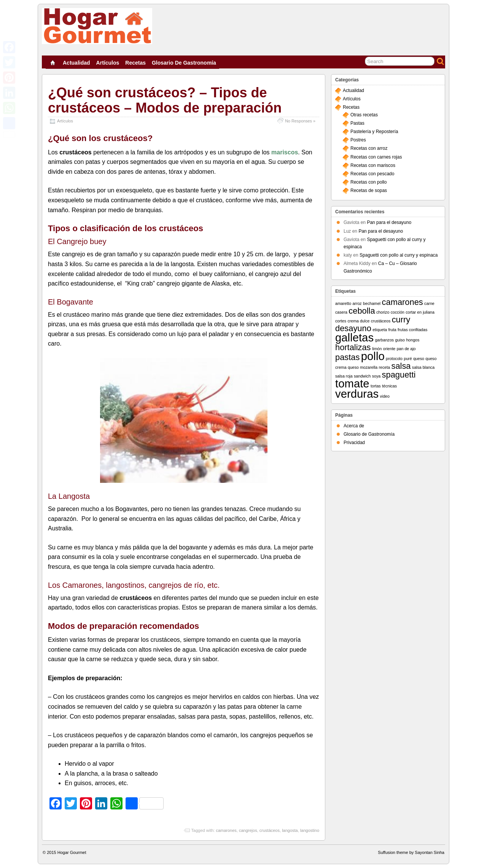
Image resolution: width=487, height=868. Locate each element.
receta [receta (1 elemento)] (385, 367)
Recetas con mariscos (373, 165)
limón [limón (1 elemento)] (377, 349)
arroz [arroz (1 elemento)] (357, 303)
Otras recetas (364, 115)
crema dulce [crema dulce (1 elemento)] (358, 321)
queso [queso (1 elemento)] (419, 359)
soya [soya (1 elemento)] (376, 376)
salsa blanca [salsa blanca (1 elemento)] (423, 367)
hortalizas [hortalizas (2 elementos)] (353, 347)
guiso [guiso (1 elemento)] (400, 340)
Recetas (135, 63)
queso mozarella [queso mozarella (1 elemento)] (363, 367)
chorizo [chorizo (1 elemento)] (383, 312)
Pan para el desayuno (389, 222)
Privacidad (354, 443)
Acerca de (354, 426)
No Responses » (300, 121)
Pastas (357, 123)
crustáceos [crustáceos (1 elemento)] (381, 321)
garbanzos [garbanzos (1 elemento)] (384, 340)
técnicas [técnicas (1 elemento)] (389, 386)
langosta (290, 830)
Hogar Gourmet (72, 852)
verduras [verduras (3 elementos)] (357, 394)
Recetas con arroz (369, 148)
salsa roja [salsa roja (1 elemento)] (344, 376)
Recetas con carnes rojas (376, 157)
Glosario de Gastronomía (184, 63)
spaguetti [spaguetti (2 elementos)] (399, 375)
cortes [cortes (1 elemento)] (341, 321)
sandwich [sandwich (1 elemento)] (362, 376)
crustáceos (270, 830)
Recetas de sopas (369, 190)
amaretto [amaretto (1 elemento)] (343, 303)
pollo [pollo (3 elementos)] (373, 356)
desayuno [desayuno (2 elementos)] (353, 328)
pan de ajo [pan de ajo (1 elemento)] (406, 349)
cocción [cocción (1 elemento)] (398, 312)
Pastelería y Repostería (374, 132)
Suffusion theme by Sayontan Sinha (411, 852)
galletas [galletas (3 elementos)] (354, 337)
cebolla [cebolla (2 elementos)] (362, 311)
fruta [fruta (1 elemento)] (392, 330)
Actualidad (76, 63)
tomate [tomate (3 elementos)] (352, 383)
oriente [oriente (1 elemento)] (389, 349)
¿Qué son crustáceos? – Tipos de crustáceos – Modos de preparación (165, 100)
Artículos (108, 63)
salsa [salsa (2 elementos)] (401, 366)
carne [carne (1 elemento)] (429, 303)
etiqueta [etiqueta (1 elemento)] (380, 330)
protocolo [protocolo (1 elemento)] (394, 359)
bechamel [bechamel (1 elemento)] (372, 303)
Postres (358, 140)
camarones (226, 830)
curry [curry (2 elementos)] (401, 320)
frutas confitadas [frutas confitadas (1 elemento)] (412, 330)
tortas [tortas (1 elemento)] (376, 386)
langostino (310, 830)
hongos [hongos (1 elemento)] (413, 340)
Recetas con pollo (368, 182)
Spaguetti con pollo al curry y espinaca (399, 255)
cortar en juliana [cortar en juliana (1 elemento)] (420, 312)
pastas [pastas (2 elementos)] (347, 357)
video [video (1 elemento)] (384, 396)
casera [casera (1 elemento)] (341, 312)
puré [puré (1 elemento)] (408, 359)
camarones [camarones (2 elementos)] (403, 302)
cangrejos (248, 830)
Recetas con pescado (372, 174)
